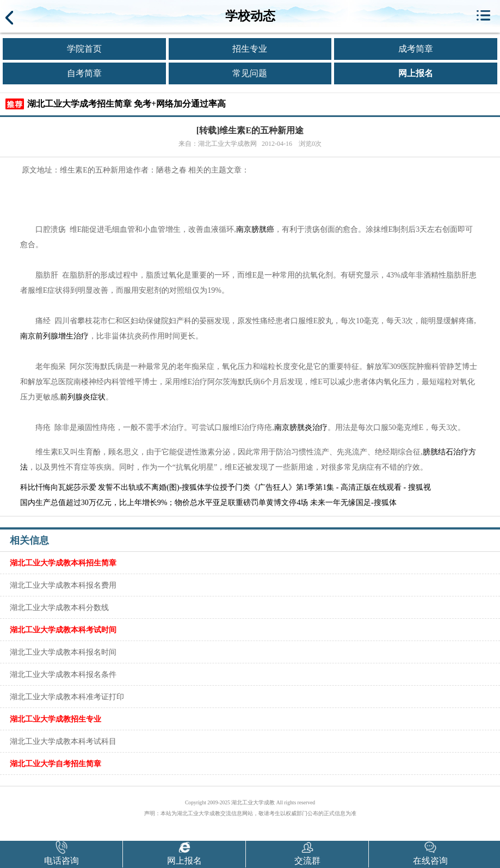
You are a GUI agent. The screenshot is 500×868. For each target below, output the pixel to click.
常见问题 (250, 73)
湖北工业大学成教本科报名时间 (63, 652)
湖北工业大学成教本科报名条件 (63, 674)
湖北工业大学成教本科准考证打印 (67, 697)
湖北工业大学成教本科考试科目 (63, 741)
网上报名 (416, 73)
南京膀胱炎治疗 (301, 427)
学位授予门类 (227, 487)
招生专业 (250, 49)
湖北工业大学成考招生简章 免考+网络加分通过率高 (126, 104)
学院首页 (84, 49)
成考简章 (416, 49)
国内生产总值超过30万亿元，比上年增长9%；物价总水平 (117, 503)
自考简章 (84, 73)
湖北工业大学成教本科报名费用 (63, 585)
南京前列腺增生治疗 (54, 336)
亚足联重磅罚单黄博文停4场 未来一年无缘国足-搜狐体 (304, 503)
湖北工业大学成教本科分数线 (59, 607)
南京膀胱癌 (255, 229)
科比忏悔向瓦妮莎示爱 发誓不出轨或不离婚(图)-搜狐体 (113, 487)
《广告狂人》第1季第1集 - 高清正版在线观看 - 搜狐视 (340, 487)
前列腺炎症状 (83, 397)
